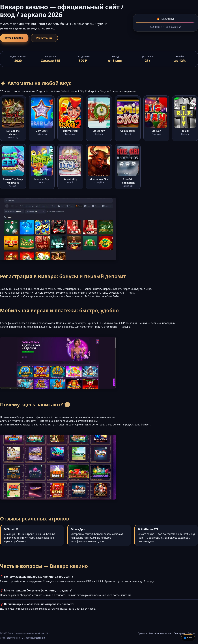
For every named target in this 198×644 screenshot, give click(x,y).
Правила (142, 633)
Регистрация (44, 38)
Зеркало (192, 633)
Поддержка (180, 633)
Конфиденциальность (160, 633)
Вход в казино (14, 38)
